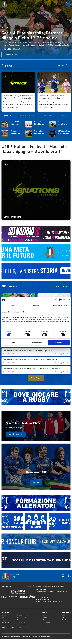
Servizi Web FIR (22, 625)
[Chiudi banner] (69, 300)
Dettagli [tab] (36, 305)
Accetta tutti (59, 343)
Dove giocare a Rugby (23, 615)
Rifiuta (13, 343)
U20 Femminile (46, 622)
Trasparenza (5, 625)
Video (64, 617)
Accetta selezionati (36, 343)
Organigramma (6, 620)
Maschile (44, 615)
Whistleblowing (45, 636)
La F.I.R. (4, 615)
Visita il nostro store (16, 434)
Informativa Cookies (35, 636)
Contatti (19, 627)
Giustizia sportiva (22, 617)
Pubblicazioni (66, 620)
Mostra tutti (31, 586)
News (43, 625)
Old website (5, 636)
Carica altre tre (36, 378)
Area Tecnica (5, 622)
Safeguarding (21, 622)
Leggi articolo (11, 55)
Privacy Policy (25, 636)
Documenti (20, 620)
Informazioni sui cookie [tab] (59, 305)
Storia (3, 617)
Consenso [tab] (13, 305)
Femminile (44, 617)
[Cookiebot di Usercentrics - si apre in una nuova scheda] (57, 300)
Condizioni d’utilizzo (14, 636)
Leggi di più (62, 65)
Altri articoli (62, 286)
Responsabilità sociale (8, 627)
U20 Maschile (45, 620)
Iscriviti (36, 483)
